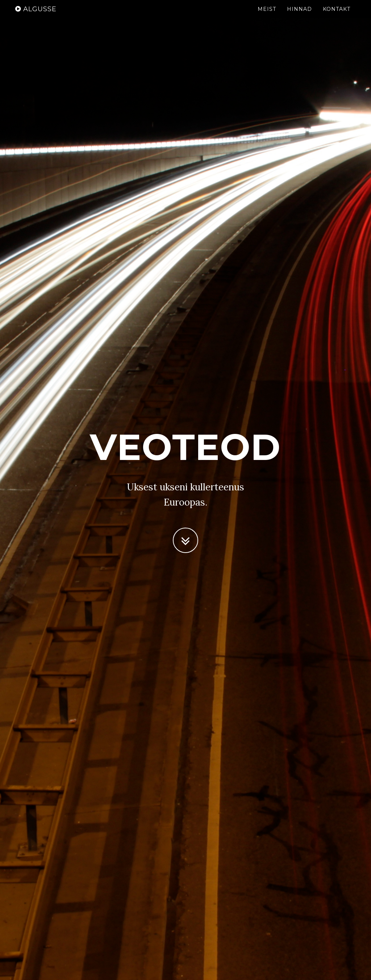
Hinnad (299, 16)
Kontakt (337, 16)
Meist (267, 16)
